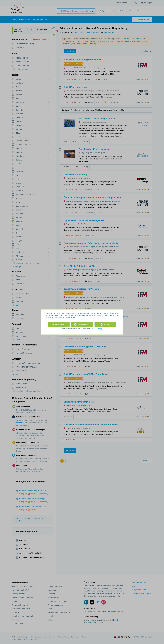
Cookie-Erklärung (96, 329)
